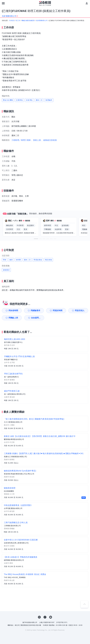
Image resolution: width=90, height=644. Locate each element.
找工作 (18, 21)
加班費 (18, 260)
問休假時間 (13, 311)
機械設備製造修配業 (28, 21)
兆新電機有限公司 (42, 21)
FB (45, 617)
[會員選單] (87, 3)
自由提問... (36, 318)
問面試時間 (58, 311)
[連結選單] (3, 3)
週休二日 (39, 100)
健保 (11, 260)
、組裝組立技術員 (49, 140)
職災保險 (49, 260)
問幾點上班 (13, 318)
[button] (36, 239)
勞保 (5, 260)
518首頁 (12, 21)
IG (39, 617)
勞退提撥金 (38, 260)
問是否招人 (80, 311)
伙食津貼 (29, 100)
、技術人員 (36, 140)
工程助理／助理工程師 (21, 140)
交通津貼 (19, 100)
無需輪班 (49, 100)
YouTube (51, 617)
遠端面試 (6, 270)
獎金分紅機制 (8, 100)
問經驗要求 (36, 311)
